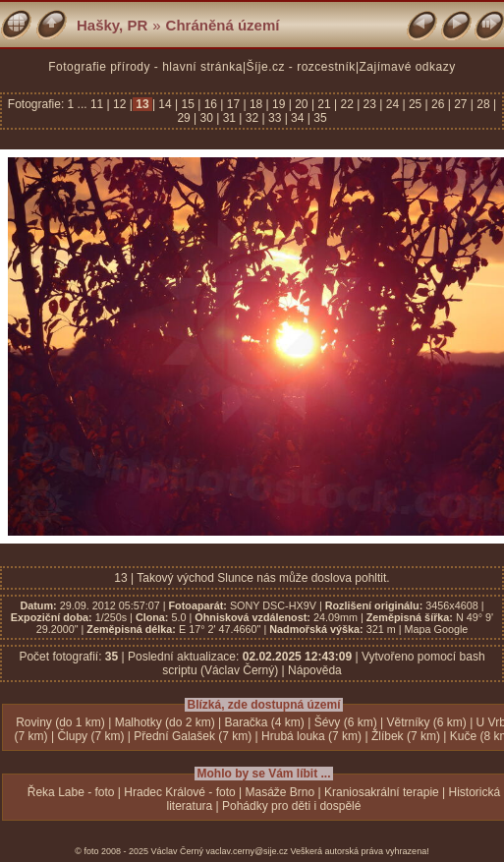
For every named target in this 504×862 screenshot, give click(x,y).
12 (120, 104)
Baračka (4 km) (264, 722)
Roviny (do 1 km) (60, 722)
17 (233, 104)
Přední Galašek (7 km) (193, 736)
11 (99, 104)
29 (185, 118)
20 (302, 104)
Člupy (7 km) (90, 736)
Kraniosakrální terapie (382, 792)
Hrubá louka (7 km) (311, 736)
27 (461, 104)
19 (279, 104)
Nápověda (315, 670)
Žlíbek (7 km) (406, 736)
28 (483, 104)
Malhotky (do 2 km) (165, 722)
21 (324, 104)
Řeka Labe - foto (71, 792)
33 (275, 118)
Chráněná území (223, 25)
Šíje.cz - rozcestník (301, 67)
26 (438, 104)
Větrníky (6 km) (426, 722)
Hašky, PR (112, 25)
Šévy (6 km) (346, 722)
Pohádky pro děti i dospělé (291, 806)
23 (369, 104)
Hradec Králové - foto (179, 792)
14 (165, 104)
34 (298, 118)
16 (210, 104)
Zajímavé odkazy (408, 67)
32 (252, 118)
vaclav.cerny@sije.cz (248, 851)
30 (206, 118)
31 (229, 118)
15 (188, 104)
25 (416, 104)
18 (256, 104)
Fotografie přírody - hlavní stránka (145, 67)
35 (319, 118)
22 (347, 104)
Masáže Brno (280, 792)
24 (392, 104)
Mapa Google (436, 629)
